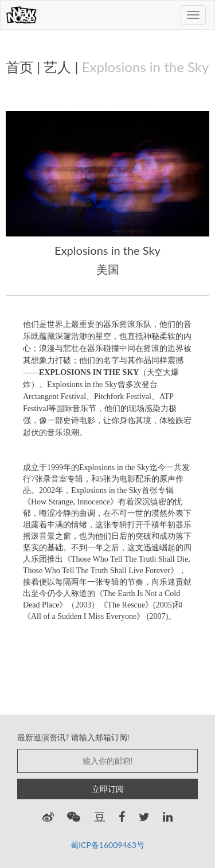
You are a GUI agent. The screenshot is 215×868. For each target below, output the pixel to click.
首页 (19, 67)
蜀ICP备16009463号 (107, 845)
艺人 (57, 67)
